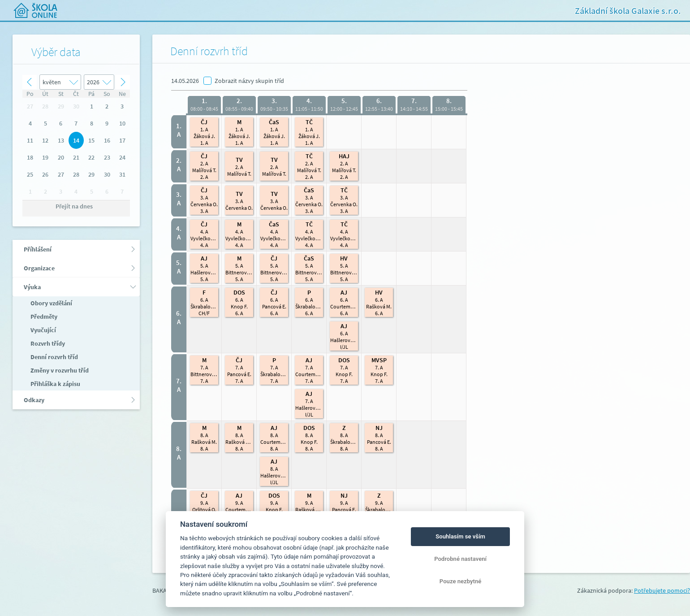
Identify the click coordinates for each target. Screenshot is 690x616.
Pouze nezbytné (461, 581)
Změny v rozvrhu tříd (59, 370)
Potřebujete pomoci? (662, 590)
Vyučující (43, 330)
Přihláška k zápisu (55, 384)
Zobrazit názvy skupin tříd (249, 81)
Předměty (43, 317)
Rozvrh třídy (47, 343)
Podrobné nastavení (460, 559)
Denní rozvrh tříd (54, 357)
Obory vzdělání (51, 303)
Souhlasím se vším (460, 536)
